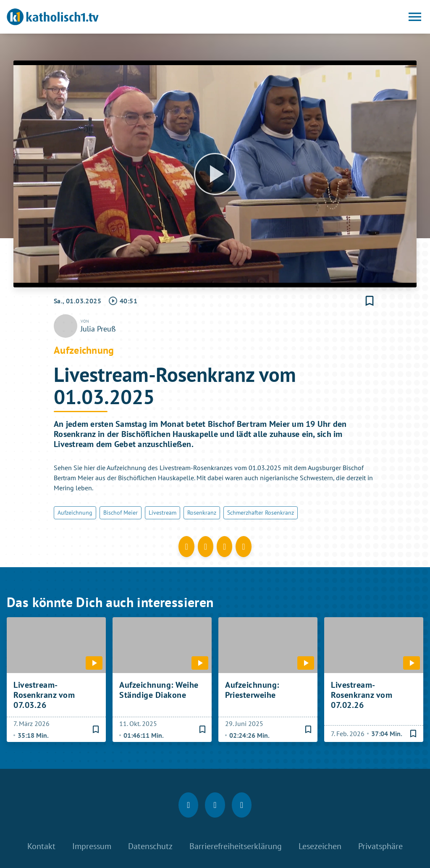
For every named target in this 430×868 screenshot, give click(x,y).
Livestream (163, 513)
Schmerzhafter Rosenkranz (261, 513)
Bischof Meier (121, 513)
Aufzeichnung (75, 513)
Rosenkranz (202, 513)
